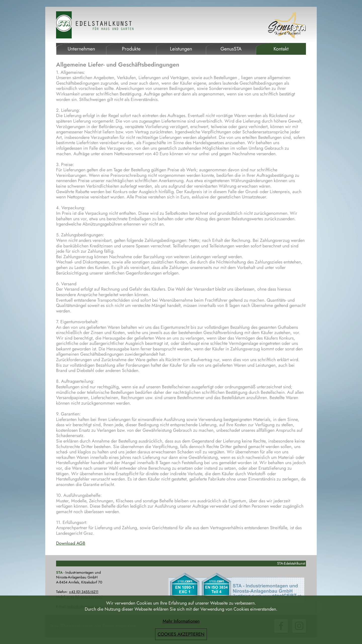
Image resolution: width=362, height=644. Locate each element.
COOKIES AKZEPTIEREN (181, 634)
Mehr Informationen (181, 621)
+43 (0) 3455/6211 (84, 592)
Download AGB (71, 543)
